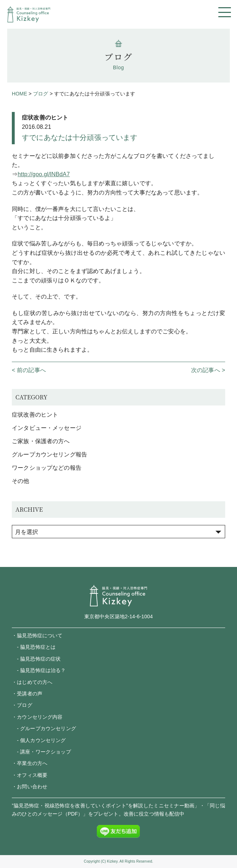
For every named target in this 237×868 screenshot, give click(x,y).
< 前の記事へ (29, 370)
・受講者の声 (27, 694)
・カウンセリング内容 (37, 717)
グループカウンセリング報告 (49, 454)
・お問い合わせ (30, 787)
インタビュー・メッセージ (47, 428)
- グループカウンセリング (44, 728)
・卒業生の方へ (30, 763)
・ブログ (22, 705)
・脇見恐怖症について (37, 635)
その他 (20, 481)
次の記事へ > (208, 370)
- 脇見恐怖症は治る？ (39, 670)
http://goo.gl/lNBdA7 (44, 174)
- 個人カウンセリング (39, 740)
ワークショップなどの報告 (47, 468)
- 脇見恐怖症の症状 (36, 659)
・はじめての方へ (32, 682)
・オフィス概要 (30, 775)
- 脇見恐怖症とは (34, 647)
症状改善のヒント (45, 118)
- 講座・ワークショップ (41, 752)
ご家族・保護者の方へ (41, 441)
